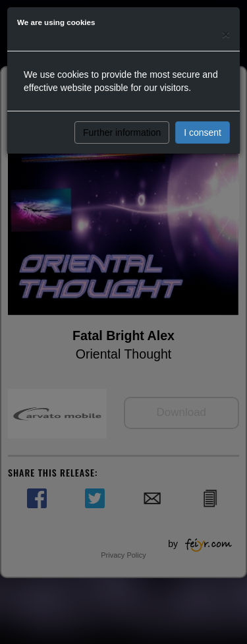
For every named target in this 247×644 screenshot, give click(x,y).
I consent (203, 132)
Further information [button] (122, 132)
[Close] (226, 34)
